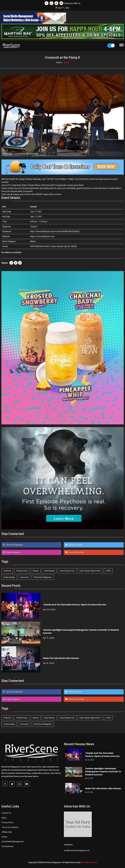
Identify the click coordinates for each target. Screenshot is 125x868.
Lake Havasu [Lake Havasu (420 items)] (49, 571)
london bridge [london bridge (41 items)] (9, 577)
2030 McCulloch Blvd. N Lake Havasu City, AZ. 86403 (54, 246)
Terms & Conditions (10, 827)
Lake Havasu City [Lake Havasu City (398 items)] (67, 571)
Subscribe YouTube (76, 552)
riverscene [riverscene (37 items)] (24, 577)
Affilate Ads (7, 832)
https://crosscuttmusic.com (42, 236)
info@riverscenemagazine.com (77, 850)
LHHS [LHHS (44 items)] (108, 571)
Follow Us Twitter (75, 545)
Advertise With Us (72, 3)
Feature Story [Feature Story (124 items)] (22, 571)
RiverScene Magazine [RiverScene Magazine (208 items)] (43, 577)
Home (59, 62)
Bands (33, 241)
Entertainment (8, 846)
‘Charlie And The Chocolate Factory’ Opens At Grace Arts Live (75, 605)
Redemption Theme (89, 862)
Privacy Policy (7, 822)
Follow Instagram (13, 552)
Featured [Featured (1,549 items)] (7, 571)
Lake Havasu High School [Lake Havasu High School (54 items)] (90, 571)
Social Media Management (13, 842)
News (4, 818)
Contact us (6, 813)
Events (5, 837)
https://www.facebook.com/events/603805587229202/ (55, 231)
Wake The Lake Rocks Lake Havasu (61, 658)
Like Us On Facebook (14, 545)
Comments (27, 154)
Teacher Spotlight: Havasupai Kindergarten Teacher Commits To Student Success (103, 772)
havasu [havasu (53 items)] (36, 571)
